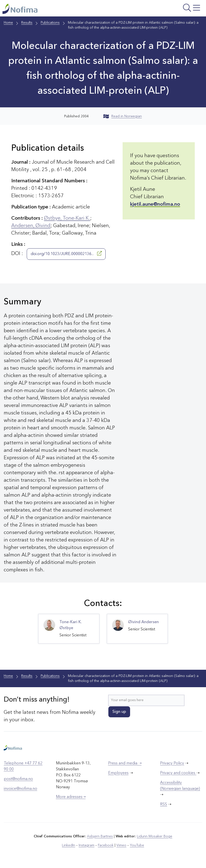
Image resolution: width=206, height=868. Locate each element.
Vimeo (121, 845)
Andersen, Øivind (31, 226)
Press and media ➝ (125, 763)
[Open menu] (168, 9)
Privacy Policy (172, 763)
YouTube (137, 845)
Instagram (87, 845)
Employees (118, 773)
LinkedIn (69, 845)
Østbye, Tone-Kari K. (67, 218)
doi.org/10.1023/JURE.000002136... (66, 254)
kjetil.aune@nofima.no (155, 204)
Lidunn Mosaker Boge (155, 836)
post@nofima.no (18, 779)
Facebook (106, 845)
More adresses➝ (71, 797)
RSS (164, 804)
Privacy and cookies (178, 773)
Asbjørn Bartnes (100, 836)
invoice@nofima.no (20, 789)
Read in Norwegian (123, 116)
